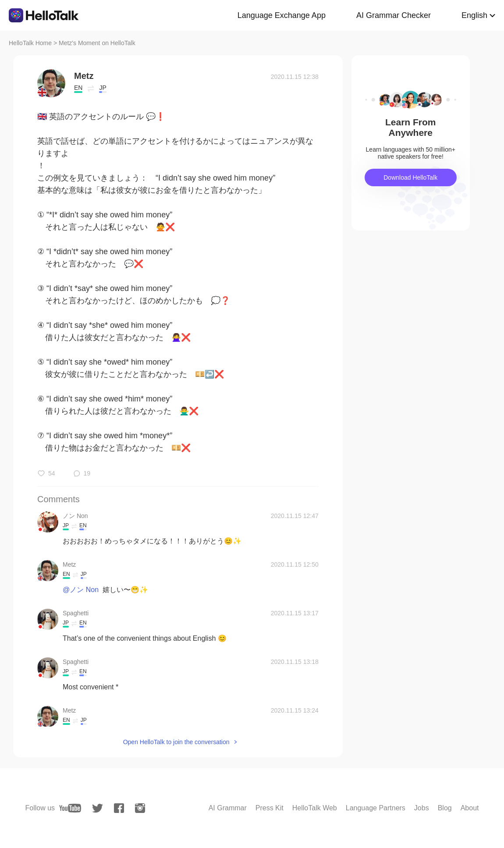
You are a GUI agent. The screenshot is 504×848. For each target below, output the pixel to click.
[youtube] (70, 808)
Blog (445, 808)
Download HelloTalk (410, 177)
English (474, 15)
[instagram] (140, 808)
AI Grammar (228, 808)
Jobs (422, 808)
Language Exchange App (282, 15)
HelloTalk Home (30, 43)
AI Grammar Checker (394, 15)
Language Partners (376, 808)
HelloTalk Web (315, 808)
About (470, 808)
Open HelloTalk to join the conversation (176, 742)
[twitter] (98, 808)
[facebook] (119, 808)
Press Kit (270, 808)
